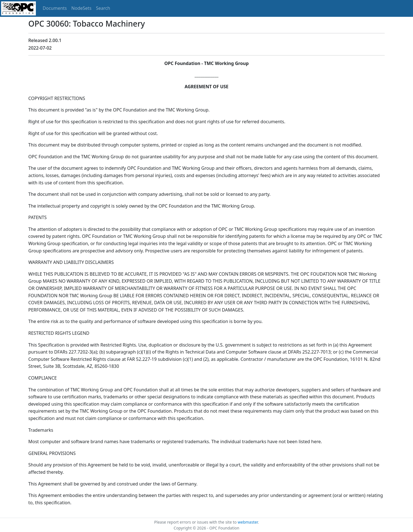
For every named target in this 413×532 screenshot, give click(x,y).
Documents (55, 8)
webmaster (248, 522)
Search (103, 8)
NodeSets (82, 8)
